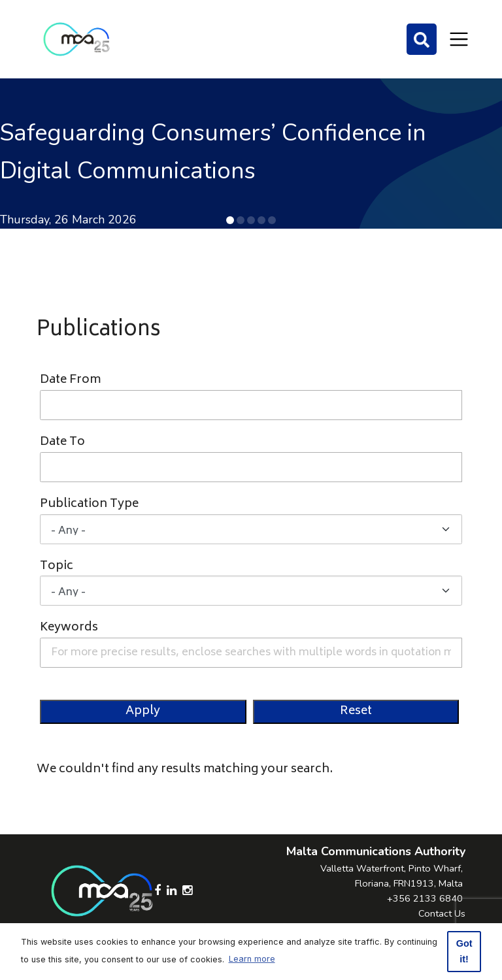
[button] (230, 220)
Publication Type (89, 505)
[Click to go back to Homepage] (76, 39)
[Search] (422, 39)
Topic (57, 567)
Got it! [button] (464, 951)
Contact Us (442, 913)
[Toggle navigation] (459, 39)
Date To (62, 443)
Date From (70, 381)
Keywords (69, 628)
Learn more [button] (252, 959)
